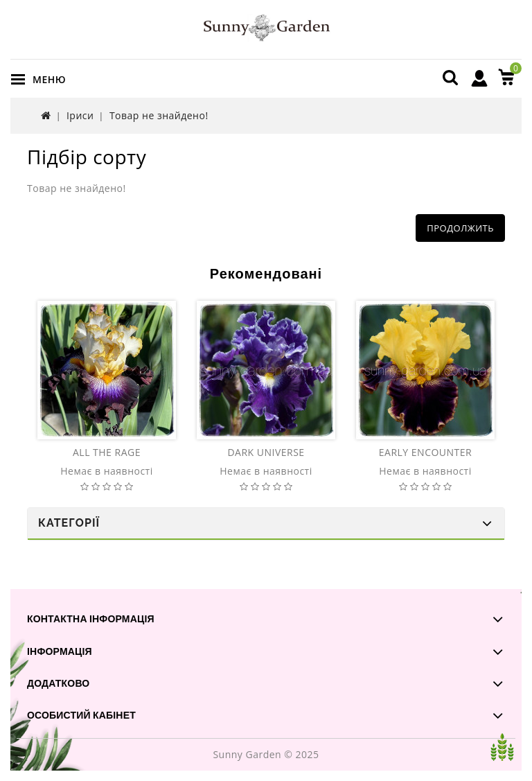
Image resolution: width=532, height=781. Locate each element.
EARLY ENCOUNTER (425, 452)
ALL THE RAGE (107, 452)
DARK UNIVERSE (266, 452)
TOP (502, 747)
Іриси (80, 115)
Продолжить (460, 228)
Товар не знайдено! (159, 115)
